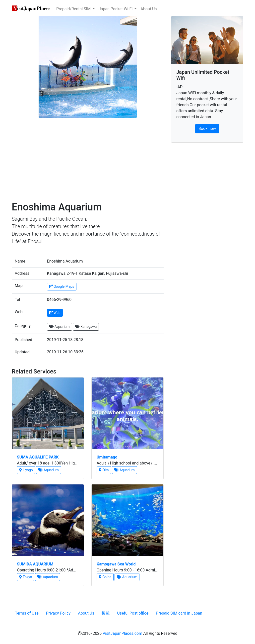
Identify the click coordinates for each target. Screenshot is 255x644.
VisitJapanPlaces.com (122, 633)
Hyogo (26, 470)
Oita (104, 470)
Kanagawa (86, 327)
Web (55, 313)
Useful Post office (133, 613)
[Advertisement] (88, 161)
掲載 (106, 613)
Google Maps (62, 286)
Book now (207, 129)
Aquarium (60, 327)
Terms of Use (27, 613)
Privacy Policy (58, 613)
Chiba (105, 577)
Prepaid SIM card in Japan (179, 613)
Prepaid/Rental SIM (74, 9)
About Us (149, 9)
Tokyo (26, 577)
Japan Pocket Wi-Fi (116, 9)
